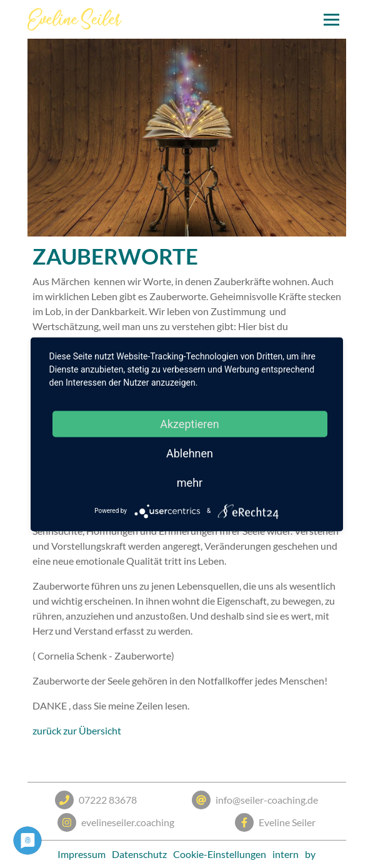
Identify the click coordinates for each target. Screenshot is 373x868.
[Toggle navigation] (331, 20)
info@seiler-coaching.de (255, 800)
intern (286, 854)
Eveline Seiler (275, 822)
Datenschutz (139, 854)
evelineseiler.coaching (116, 822)
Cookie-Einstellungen (220, 854)
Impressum (82, 854)
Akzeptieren (190, 423)
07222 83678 (96, 800)
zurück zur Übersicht (77, 730)
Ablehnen (190, 453)
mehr (190, 482)
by (310, 854)
